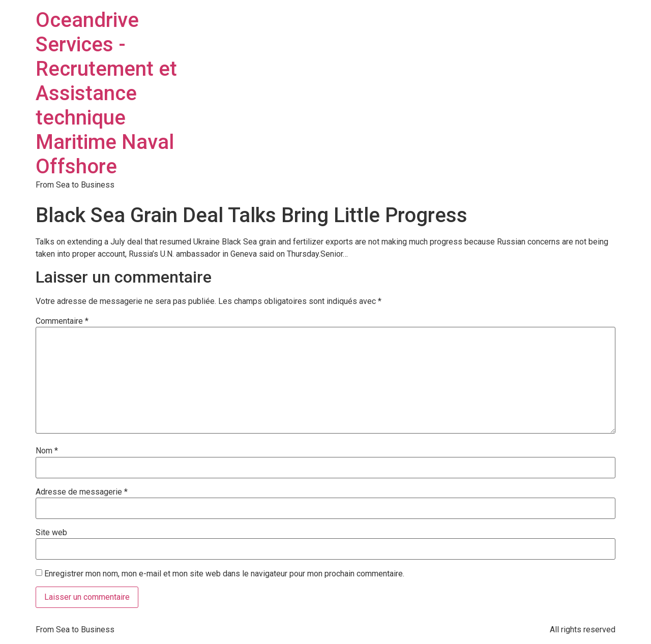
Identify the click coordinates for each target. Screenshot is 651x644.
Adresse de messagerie (82, 492)
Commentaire (62, 321)
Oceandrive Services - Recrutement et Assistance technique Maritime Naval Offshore (106, 93)
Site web (51, 533)
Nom (47, 451)
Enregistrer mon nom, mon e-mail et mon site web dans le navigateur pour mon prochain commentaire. (224, 574)
